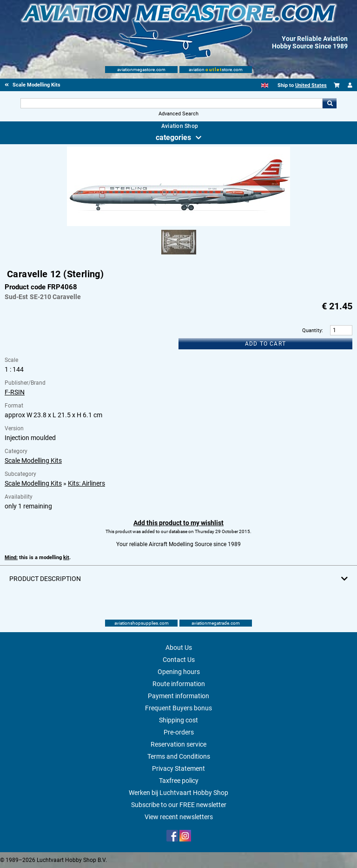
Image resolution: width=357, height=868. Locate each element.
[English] (265, 85)
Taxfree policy (179, 781)
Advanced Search (178, 114)
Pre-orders (179, 732)
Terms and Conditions (179, 756)
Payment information (178, 696)
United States (311, 85)
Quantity (312, 331)
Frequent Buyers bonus (178, 708)
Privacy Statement (178, 768)
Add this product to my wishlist (178, 523)
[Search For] (171, 103)
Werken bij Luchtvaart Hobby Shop (178, 793)
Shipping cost (178, 720)
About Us (179, 648)
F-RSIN (15, 392)
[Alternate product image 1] (179, 255)
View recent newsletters (179, 817)
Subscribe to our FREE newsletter (179, 805)
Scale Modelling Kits (33, 461)
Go (330, 103)
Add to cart (265, 344)
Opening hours (179, 672)
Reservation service (178, 744)
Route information (179, 684)
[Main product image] (178, 224)
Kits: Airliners (86, 483)
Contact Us (179, 660)
